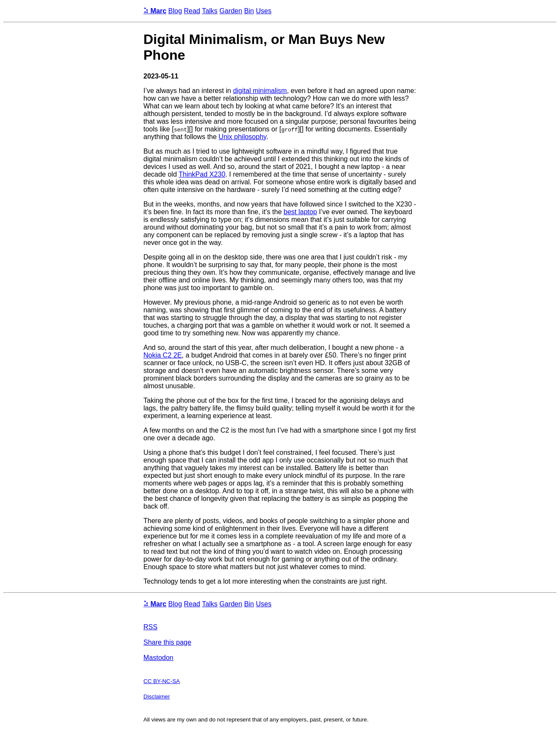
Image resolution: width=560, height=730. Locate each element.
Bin (249, 11)
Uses (263, 11)
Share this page (167, 642)
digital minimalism (260, 91)
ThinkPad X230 (202, 174)
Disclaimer (157, 697)
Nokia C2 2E (163, 355)
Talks (210, 11)
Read (192, 11)
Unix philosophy (242, 137)
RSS (150, 627)
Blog (175, 11)
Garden (231, 11)
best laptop (300, 212)
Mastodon (158, 658)
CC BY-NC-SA (162, 681)
